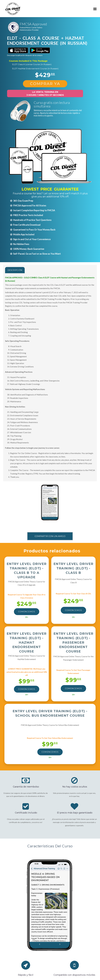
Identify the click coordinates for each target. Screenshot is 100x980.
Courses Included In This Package (28, 61)
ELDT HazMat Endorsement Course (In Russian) (35, 69)
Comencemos (27, 612)
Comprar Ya (45, 84)
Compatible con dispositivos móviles (74, 975)
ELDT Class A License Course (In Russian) (32, 64)
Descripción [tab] (15, 270)
